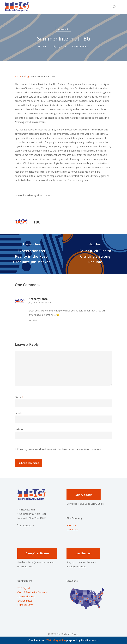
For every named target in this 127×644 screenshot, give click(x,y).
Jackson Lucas (25, 601)
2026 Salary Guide (56, 640)
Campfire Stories (37, 553)
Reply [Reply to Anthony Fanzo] (35, 320)
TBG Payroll (24, 588)
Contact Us (72, 530)
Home (18, 76)
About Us (71, 525)
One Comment (80, 46)
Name (19, 397)
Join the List (83, 553)
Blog (26, 76)
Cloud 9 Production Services (32, 592)
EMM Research (25, 605)
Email (19, 413)
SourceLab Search (27, 596)
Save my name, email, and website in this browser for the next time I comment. (60, 449)
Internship (63, 29)
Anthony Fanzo (38, 299)
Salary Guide (84, 495)
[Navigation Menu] (121, 7)
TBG (43, 46)
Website (19, 429)
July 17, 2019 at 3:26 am (40, 302)
